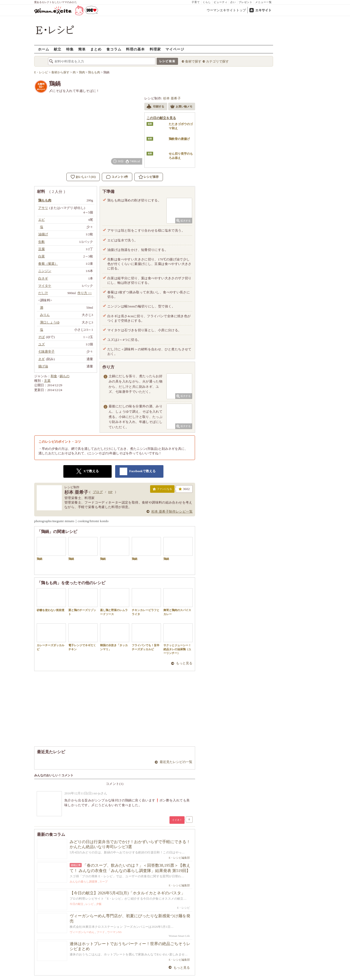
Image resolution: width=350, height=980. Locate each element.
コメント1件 (117, 177)
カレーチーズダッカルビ (51, 637)
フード (101, 932)
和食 (54, 376)
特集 (70, 49)
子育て (196, 2)
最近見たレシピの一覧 (176, 762)
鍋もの (64, 376)
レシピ (90, 904)
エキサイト (263, 10)
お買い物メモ (181, 107)
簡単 (82, 49)
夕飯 (99, 904)
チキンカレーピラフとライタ (146, 602)
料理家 (155, 49)
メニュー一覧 (264, 2)
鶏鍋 (51, 549)
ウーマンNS (114, 932)
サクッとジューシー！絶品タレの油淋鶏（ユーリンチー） (178, 639)
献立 (58, 49)
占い (233, 2)
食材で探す (193, 61)
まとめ (96, 49)
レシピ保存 (151, 177)
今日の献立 (77, 904)
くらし (207, 2)
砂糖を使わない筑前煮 (51, 600)
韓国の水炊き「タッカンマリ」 (115, 637)
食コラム (114, 49)
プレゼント (246, 2)
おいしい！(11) (86, 177)
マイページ (175, 49)
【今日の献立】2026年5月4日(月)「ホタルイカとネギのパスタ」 (127, 893)
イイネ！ (177, 820)
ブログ (98, 492)
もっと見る (184, 663)
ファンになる (162, 490)
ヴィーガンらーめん (82, 932)
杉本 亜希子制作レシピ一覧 (172, 511)
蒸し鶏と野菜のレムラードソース (115, 602)
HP (110, 492)
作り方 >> (85, 293)
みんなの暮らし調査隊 (83, 882)
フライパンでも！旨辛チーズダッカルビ (146, 637)
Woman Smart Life (179, 936)
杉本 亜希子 (172, 98)
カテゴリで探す (217, 61)
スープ (103, 882)
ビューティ (221, 2)
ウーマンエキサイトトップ (226, 10)
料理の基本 (135, 49)
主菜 (47, 381)
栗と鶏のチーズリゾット (83, 602)
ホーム (44, 49)
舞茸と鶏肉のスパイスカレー (178, 602)
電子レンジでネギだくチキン (83, 637)
